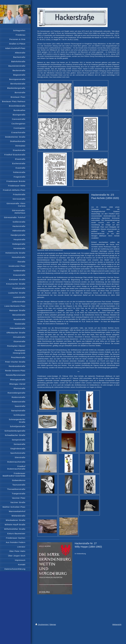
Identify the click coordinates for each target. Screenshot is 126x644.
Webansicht (117, 625)
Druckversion (42, 625)
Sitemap (53, 625)
